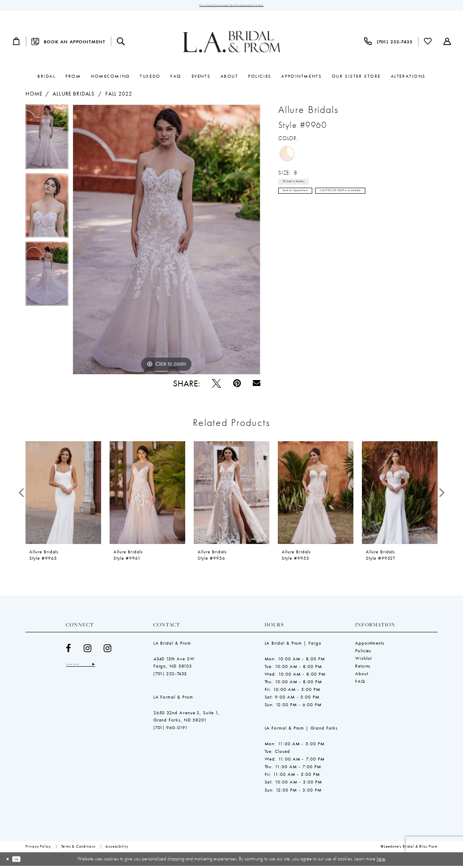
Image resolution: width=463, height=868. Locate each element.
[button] (16, 44)
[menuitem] (16, 44)
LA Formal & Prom (173, 699)
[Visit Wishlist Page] (428, 44)
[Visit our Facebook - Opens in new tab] (69, 650)
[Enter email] (91, 668)
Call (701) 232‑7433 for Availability (380, 203)
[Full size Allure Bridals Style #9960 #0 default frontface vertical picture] (167, 242)
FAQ (360, 683)
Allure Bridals (74, 96)
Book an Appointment (306, 203)
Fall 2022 (119, 96)
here (381, 861)
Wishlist (363, 660)
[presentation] (63, 495)
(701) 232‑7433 (170, 676)
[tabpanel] (47, 141)
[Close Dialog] (10, 861)
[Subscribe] (113, 668)
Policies (363, 653)
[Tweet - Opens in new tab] (216, 385)
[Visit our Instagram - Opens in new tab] (88, 650)
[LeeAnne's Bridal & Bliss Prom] (232, 44)
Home (34, 96)
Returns (363, 668)
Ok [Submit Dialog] (24, 861)
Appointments (370, 645)
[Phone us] (388, 44)
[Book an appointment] (68, 44)
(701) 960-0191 (171, 730)
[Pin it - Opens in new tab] (237, 385)
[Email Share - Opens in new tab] (257, 386)
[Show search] (121, 44)
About (362, 676)
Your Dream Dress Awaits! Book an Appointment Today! (231, 6)
